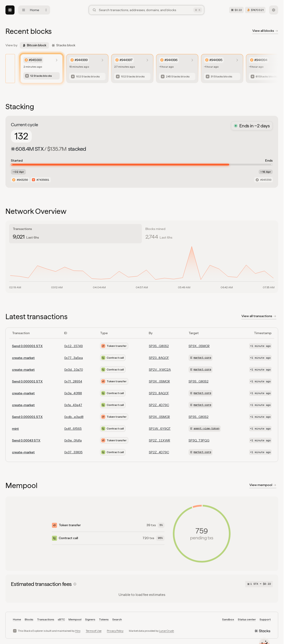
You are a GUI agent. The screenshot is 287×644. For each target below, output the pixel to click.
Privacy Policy (115, 631)
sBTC (61, 619)
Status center (247, 619)
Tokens (104, 619)
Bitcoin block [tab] (34, 45)
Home (17, 619)
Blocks (29, 619)
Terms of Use (94, 631)
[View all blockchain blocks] (265, 31)
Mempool (75, 619)
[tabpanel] (142, 267)
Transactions (46, 619)
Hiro (78, 631)
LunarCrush (167, 631)
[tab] (75, 234)
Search (117, 619)
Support (265, 619)
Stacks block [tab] (64, 45)
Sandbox (228, 619)
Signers (90, 619)
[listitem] (42, 69)
